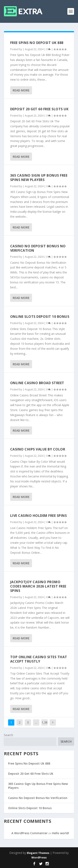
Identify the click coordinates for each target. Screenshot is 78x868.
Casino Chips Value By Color (38, 449)
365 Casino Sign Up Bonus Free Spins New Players (39, 178)
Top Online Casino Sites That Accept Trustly (39, 659)
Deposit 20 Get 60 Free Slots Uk (39, 109)
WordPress (39, 857)
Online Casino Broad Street (37, 383)
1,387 (45, 725)
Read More (21, 90)
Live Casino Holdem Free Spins (39, 516)
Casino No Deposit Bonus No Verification (38, 248)
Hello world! (61, 833)
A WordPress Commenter (30, 833)
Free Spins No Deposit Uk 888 (37, 43)
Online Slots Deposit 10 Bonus (40, 317)
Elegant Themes (38, 853)
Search (9, 735)
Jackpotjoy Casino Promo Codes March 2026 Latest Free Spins (38, 586)
